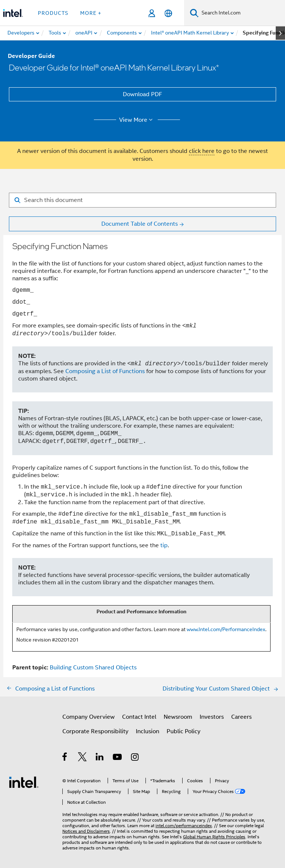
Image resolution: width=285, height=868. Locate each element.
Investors (212, 717)
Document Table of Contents (140, 224)
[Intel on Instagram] (135, 758)
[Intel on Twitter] (83, 758)
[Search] (194, 13)
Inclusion (148, 731)
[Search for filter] (142, 200)
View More (137, 120)
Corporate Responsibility (95, 731)
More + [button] (91, 13)
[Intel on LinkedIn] (100, 758)
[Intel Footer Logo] (24, 782)
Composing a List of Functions (105, 371)
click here (202, 151)
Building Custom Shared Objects (93, 668)
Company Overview (89, 717)
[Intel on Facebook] (65, 758)
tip (164, 545)
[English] (168, 13)
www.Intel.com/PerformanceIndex (226, 629)
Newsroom (178, 717)
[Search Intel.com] (242, 13)
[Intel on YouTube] (118, 758)
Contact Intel (139, 717)
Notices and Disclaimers (86, 831)
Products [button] (53, 13)
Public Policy (184, 731)
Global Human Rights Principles (214, 837)
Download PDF (142, 94)
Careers (241, 717)
